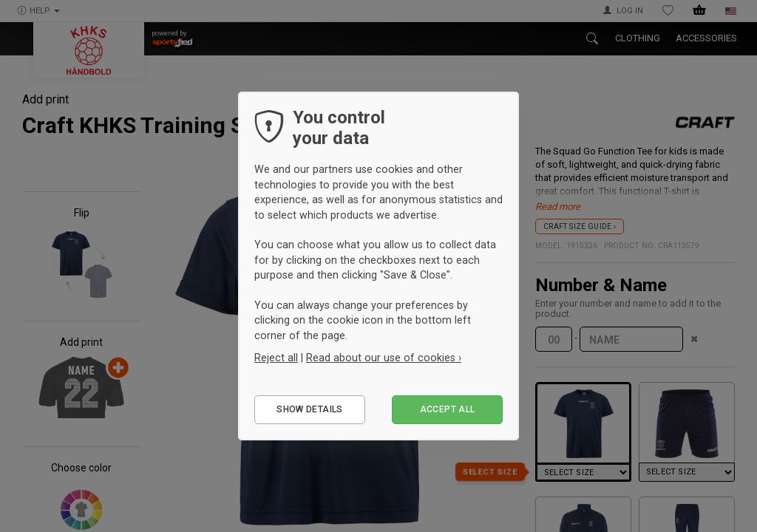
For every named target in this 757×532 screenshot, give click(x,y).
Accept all (448, 409)
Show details (309, 409)
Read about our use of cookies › (384, 358)
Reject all (276, 358)
